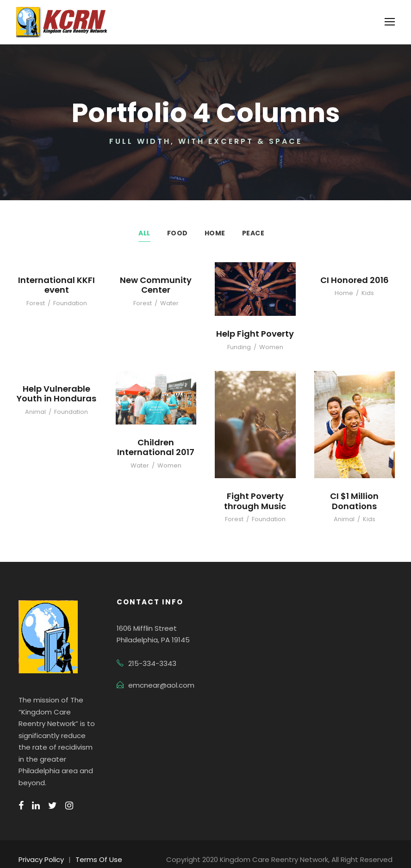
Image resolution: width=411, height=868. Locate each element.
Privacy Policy (40, 848)
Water (168, 303)
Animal (37, 412)
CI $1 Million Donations (354, 501)
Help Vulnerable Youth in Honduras (56, 394)
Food (178, 233)
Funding (241, 347)
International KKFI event (57, 285)
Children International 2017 (156, 447)
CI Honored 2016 (355, 280)
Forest (38, 303)
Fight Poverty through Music (255, 501)
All (145, 233)
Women (270, 347)
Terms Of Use (94, 848)
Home (214, 233)
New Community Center (156, 285)
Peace (253, 233)
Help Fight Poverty (255, 333)
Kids (366, 293)
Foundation (69, 303)
